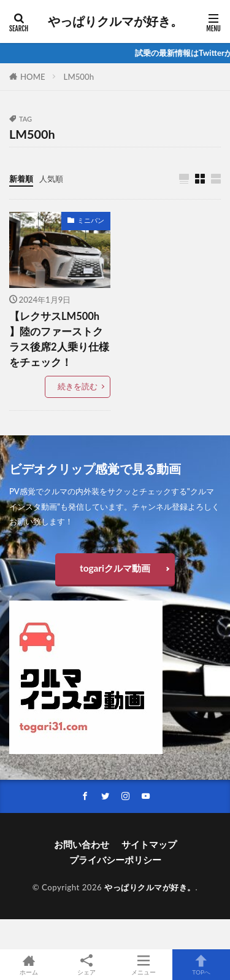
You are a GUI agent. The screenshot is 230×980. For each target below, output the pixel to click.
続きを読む (78, 386)
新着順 (21, 179)
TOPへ (201, 965)
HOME (33, 77)
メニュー (144, 965)
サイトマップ (149, 844)
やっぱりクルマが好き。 (115, 21)
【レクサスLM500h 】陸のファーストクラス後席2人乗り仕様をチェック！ (59, 339)
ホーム (29, 965)
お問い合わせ (82, 844)
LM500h (79, 77)
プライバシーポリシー (115, 860)
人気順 (51, 179)
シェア (86, 965)
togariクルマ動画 (115, 568)
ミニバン (91, 220)
